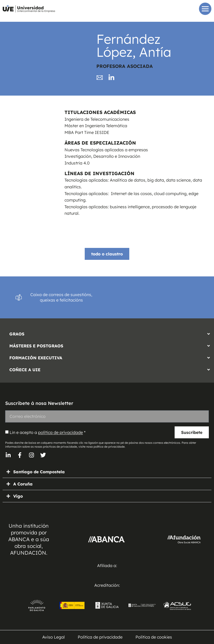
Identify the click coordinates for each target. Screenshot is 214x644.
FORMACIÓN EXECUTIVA (36, 358)
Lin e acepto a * (48, 433)
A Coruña (23, 484)
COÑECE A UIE (25, 370)
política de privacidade (60, 433)
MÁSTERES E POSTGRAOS (36, 346)
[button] (107, 333)
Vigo (18, 496)
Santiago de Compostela (39, 472)
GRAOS (17, 334)
